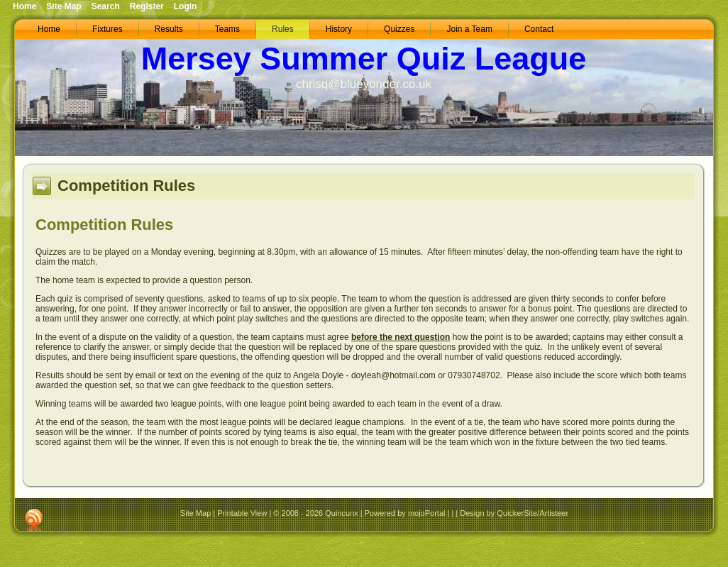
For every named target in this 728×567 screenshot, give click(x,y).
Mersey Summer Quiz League (364, 59)
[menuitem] (49, 29)
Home (24, 6)
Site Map (195, 513)
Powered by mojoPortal (405, 513)
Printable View (242, 513)
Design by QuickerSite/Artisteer (514, 513)
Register (147, 6)
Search (106, 6)
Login (186, 6)
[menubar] (296, 29)
